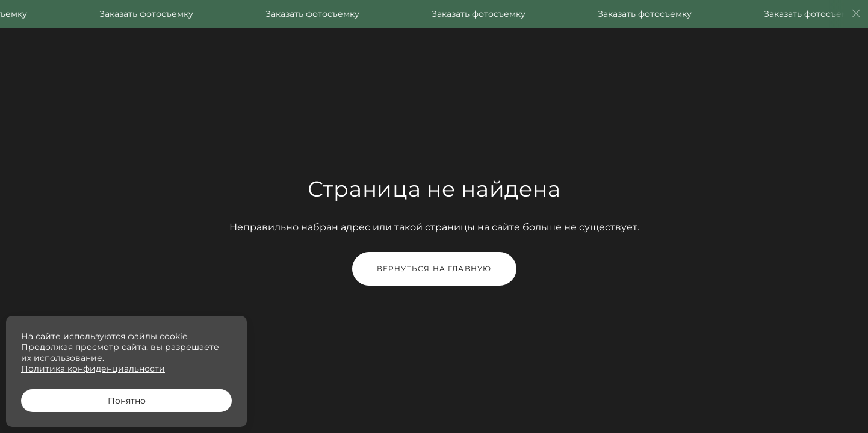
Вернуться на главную (434, 269)
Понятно (127, 401)
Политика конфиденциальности (93, 369)
